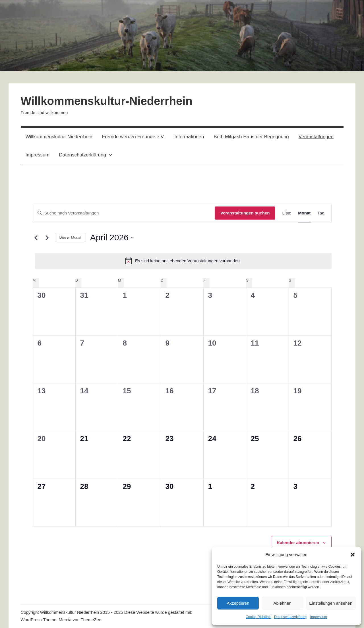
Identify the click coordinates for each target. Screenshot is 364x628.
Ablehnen (282, 603)
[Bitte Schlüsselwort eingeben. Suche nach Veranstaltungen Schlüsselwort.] (124, 213)
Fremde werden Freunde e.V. (134, 137)
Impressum (319, 617)
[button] (353, 555)
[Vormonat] (36, 237)
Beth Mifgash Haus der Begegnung (251, 137)
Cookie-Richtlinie (258, 617)
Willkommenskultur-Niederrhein (107, 101)
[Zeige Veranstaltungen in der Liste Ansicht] (287, 213)
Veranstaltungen (316, 137)
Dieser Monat (70, 237)
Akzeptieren (238, 603)
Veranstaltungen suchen (245, 213)
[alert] (183, 261)
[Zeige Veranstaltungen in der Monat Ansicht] (304, 213)
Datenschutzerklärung (291, 617)
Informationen (189, 137)
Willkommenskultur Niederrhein (59, 137)
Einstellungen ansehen (331, 603)
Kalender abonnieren (298, 543)
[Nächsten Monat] (47, 237)
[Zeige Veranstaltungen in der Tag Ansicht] (321, 213)
